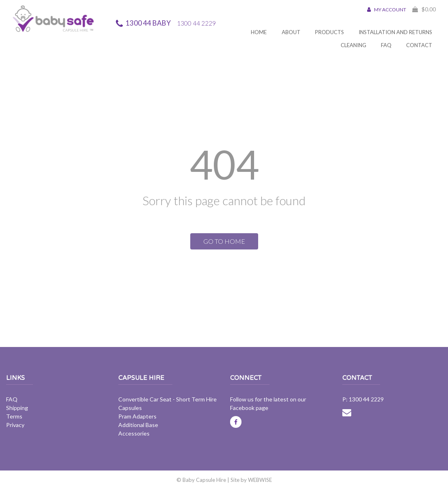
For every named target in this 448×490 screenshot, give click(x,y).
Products (329, 32)
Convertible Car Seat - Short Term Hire (167, 399)
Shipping (17, 408)
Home (259, 32)
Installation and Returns (395, 32)
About (291, 32)
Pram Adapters (137, 416)
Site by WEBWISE (251, 480)
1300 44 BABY (171, 23)
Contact (419, 45)
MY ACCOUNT (387, 10)
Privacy (15, 425)
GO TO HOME (224, 241)
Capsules (130, 408)
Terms (14, 416)
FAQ (386, 45)
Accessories (134, 433)
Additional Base (138, 425)
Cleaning (353, 45)
